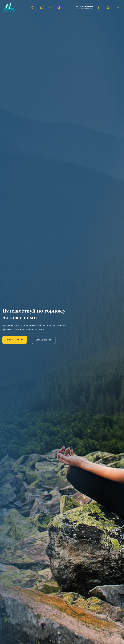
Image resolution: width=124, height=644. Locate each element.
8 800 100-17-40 (83, 7)
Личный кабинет (46, 340)
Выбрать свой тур (15, 340)
